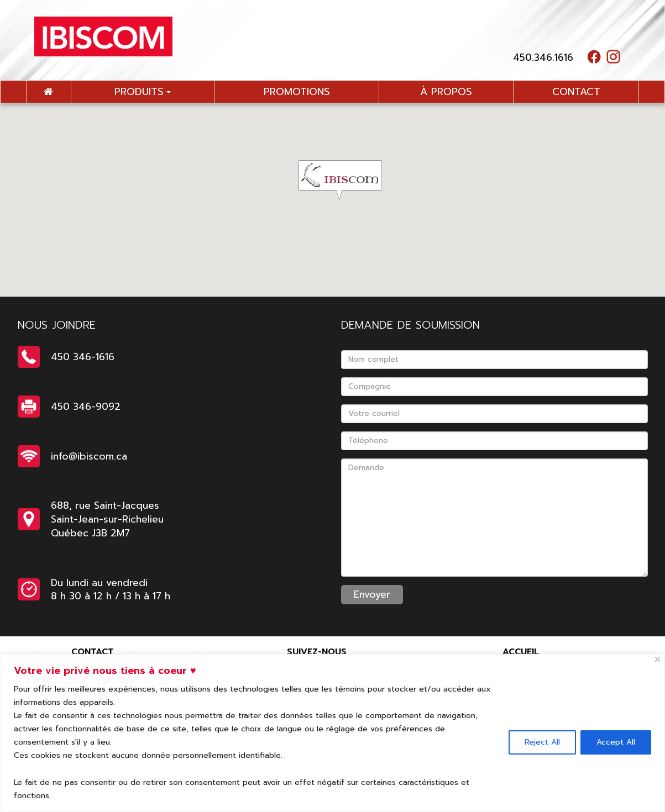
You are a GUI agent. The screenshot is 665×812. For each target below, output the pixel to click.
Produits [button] (143, 92)
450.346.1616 (543, 57)
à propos (446, 92)
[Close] (658, 659)
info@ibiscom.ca (89, 456)
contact (576, 92)
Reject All (542, 742)
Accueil (521, 652)
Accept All (616, 742)
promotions (297, 92)
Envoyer (372, 594)
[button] (347, 180)
